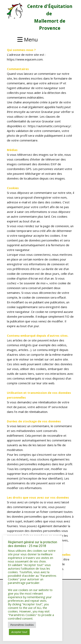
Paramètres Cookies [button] (22, 625)
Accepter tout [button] (19, 632)
